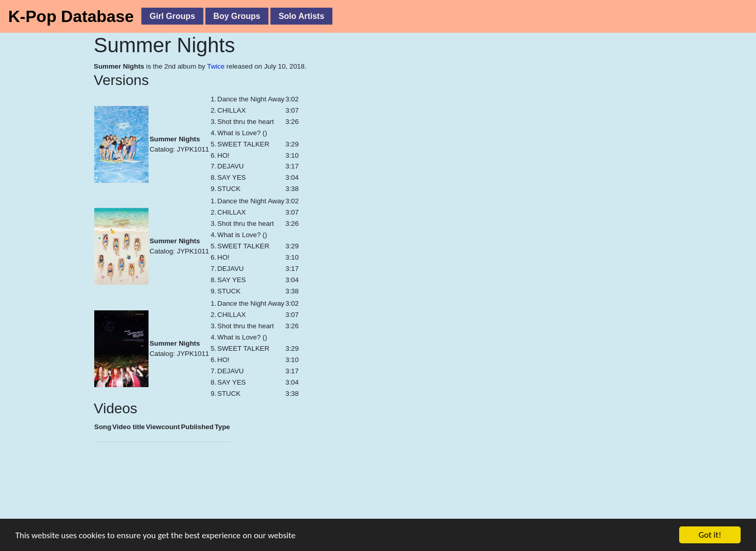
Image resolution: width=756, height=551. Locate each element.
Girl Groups (172, 16)
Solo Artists (301, 16)
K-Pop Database (71, 16)
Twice (216, 66)
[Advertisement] (230, 504)
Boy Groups (237, 16)
